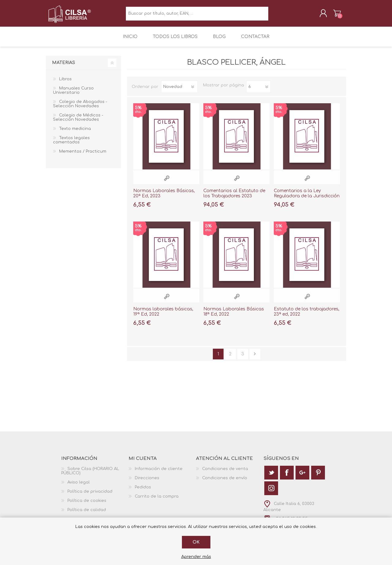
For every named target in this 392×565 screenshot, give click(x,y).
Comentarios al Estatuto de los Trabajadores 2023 (234, 197)
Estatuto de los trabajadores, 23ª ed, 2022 (307, 316)
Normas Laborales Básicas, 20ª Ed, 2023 (164, 197)
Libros (65, 83)
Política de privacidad (90, 495)
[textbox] (197, 15)
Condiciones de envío (225, 482)
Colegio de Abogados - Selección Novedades (80, 108)
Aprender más (196, 557)
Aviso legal (79, 486)
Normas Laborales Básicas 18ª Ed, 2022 (234, 316)
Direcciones (147, 482)
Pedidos (143, 491)
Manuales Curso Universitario (73, 94)
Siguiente (255, 358)
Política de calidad (87, 514)
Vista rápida (167, 182)
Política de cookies (87, 504)
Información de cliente (159, 472)
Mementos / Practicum (83, 155)
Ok (196, 542)
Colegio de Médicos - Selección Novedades (78, 121)
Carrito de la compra (332, 15)
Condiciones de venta (225, 472)
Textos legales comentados (71, 144)
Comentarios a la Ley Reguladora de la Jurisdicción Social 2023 (307, 200)
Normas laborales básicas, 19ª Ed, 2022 (163, 316)
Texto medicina (75, 133)
